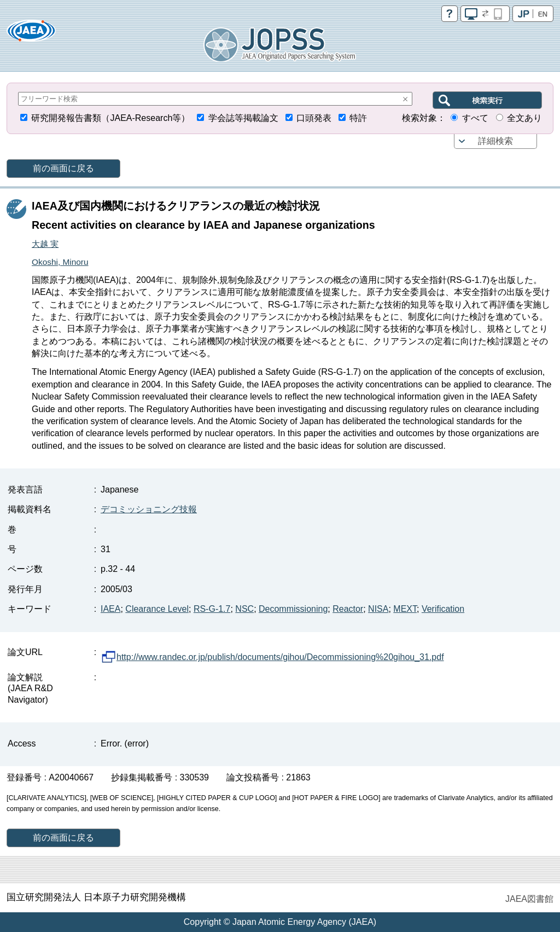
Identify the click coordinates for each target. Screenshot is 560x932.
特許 (358, 118)
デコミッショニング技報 (149, 509)
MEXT (405, 609)
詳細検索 (495, 141)
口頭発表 (314, 118)
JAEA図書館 (529, 899)
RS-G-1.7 (212, 609)
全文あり (524, 118)
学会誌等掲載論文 (243, 118)
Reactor (348, 609)
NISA (378, 609)
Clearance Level (157, 609)
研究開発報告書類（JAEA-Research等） (110, 118)
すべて (475, 118)
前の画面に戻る (63, 168)
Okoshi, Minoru (60, 262)
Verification (443, 609)
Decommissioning (293, 609)
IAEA (110, 609)
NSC (244, 609)
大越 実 (45, 244)
